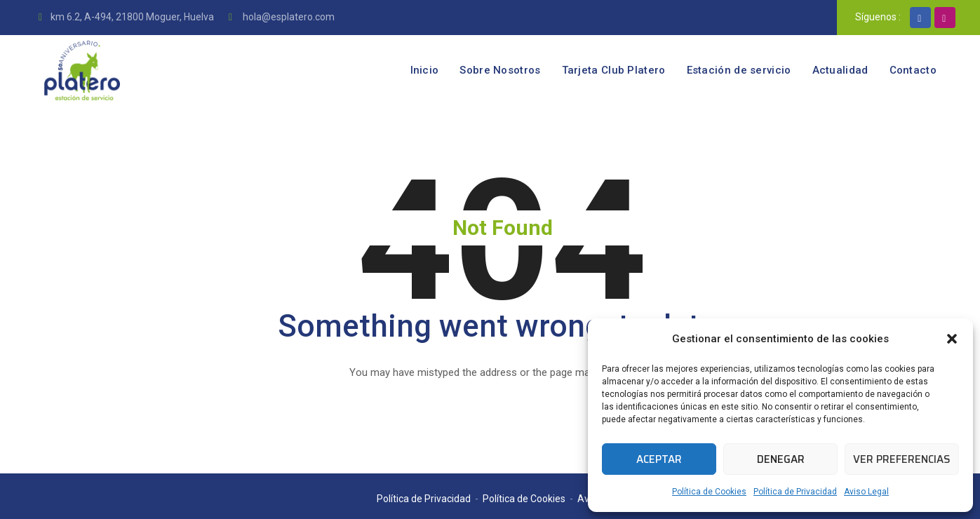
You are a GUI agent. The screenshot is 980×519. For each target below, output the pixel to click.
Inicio (425, 70)
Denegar (781, 459)
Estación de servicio (739, 70)
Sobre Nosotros (500, 70)
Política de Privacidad (795, 492)
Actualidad (840, 70)
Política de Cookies (709, 492)
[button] (952, 339)
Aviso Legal (866, 492)
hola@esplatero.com (288, 17)
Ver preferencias (902, 459)
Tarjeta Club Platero (614, 70)
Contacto (913, 70)
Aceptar (659, 459)
